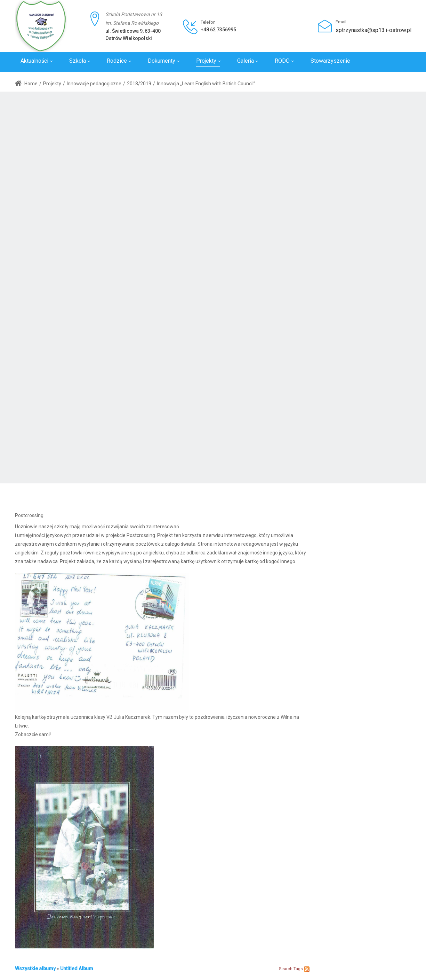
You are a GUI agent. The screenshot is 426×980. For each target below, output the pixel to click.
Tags (298, 969)
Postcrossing (29, 515)
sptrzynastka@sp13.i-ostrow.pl (373, 30)
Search (286, 969)
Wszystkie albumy (35, 969)
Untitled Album (77, 969)
